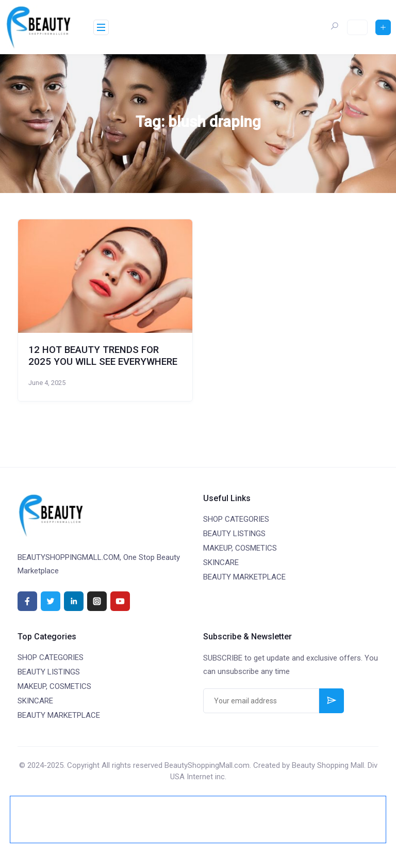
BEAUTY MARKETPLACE (244, 577)
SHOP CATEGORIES (236, 519)
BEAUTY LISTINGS (234, 534)
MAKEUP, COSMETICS (240, 548)
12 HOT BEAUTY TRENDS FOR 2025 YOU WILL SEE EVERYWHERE (103, 356)
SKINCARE (221, 562)
